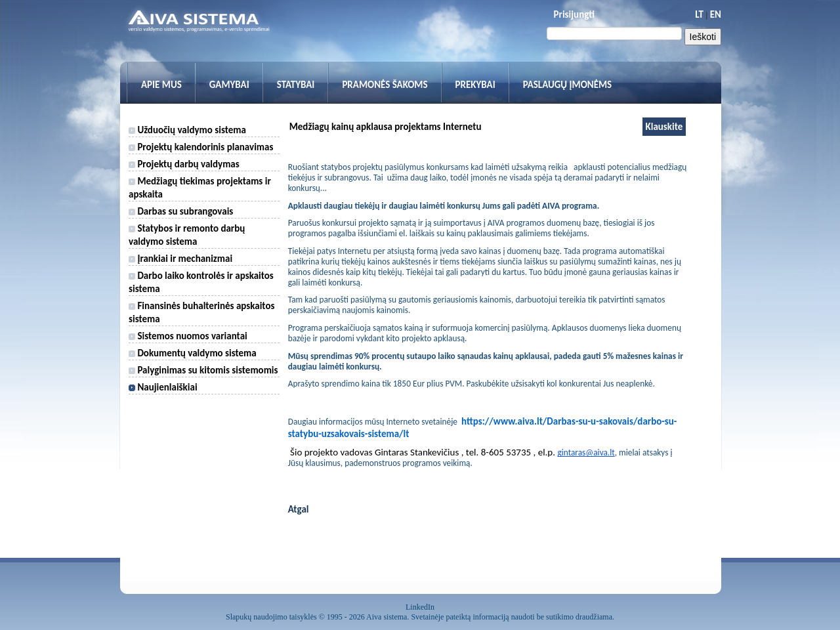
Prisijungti (574, 14)
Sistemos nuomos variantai (188, 336)
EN (716, 14)
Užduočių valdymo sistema (187, 130)
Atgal (299, 509)
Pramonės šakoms (385, 85)
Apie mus (161, 85)
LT (699, 14)
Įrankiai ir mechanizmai (180, 259)
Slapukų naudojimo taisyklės (271, 617)
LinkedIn (420, 607)
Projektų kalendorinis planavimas (201, 147)
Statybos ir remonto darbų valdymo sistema (187, 235)
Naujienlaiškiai (163, 387)
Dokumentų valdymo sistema (193, 353)
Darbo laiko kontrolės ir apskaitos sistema (201, 282)
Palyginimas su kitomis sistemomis (203, 370)
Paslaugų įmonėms (568, 85)
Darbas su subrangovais (181, 211)
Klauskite (664, 127)
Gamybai (229, 85)
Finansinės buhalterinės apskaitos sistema (201, 312)
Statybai (296, 85)
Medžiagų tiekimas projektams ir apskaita (200, 188)
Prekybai (475, 85)
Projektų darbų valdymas (184, 164)
